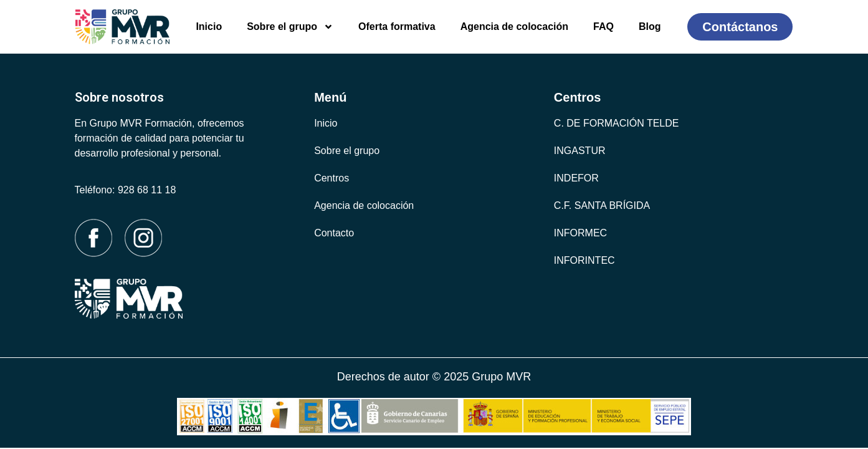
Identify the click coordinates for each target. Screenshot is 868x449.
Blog (650, 27)
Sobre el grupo (290, 27)
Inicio (209, 27)
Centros (331, 178)
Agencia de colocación (514, 27)
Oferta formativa (397, 27)
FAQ (603, 27)
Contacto (334, 233)
